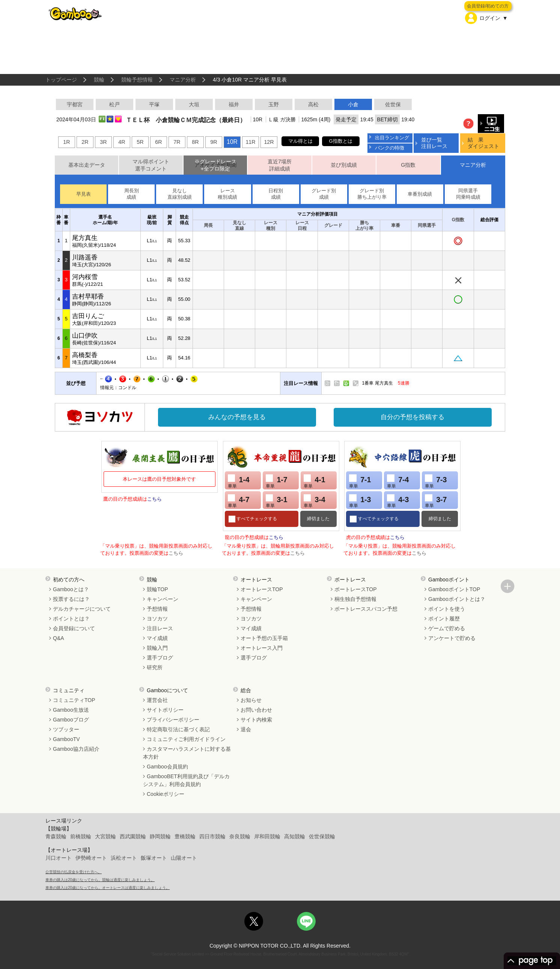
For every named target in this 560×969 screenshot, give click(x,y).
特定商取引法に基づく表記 (178, 729)
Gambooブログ (71, 720)
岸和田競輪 (267, 836)
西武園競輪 (133, 836)
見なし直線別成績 (180, 194)
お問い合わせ (256, 710)
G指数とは (341, 141)
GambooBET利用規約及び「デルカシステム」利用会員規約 (186, 780)
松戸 (114, 104)
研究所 (155, 667)
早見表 (84, 194)
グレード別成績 (324, 194)
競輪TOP (157, 589)
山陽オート (184, 858)
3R (103, 142)
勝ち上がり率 (364, 226)
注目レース (160, 628)
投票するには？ (71, 599)
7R (177, 142)
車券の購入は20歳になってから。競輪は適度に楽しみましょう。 (100, 880)
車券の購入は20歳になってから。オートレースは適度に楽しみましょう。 (108, 888)
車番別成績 (420, 194)
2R (85, 142)
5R (140, 142)
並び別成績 (344, 165)
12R (269, 142)
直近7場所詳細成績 (280, 165)
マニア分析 (183, 80)
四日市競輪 (212, 836)
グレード (333, 225)
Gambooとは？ (71, 589)
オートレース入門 (262, 648)
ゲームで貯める (447, 628)
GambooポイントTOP (454, 589)
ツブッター (66, 729)
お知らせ (251, 700)
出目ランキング (392, 138)
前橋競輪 (81, 836)
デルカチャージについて (82, 609)
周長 (208, 225)
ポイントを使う (447, 609)
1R (66, 142)
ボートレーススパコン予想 (366, 609)
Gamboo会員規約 (167, 767)
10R (232, 142)
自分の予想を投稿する (412, 417)
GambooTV (66, 739)
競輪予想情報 (137, 80)
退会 (246, 729)
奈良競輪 (240, 836)
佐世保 (393, 104)
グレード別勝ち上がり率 (372, 194)
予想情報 (157, 609)
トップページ (61, 80)
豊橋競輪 (185, 836)
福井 (234, 104)
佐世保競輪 (322, 836)
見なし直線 (239, 226)
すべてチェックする (256, 519)
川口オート (59, 858)
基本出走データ (87, 165)
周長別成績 (132, 194)
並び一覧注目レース (434, 143)
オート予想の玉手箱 (264, 638)
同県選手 (427, 225)
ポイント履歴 (444, 619)
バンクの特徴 (390, 148)
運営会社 (157, 700)
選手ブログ (160, 658)
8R (195, 142)
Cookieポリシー (166, 794)
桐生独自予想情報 (355, 599)
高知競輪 (295, 836)
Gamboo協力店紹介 (76, 749)
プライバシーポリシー (173, 720)
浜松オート (124, 858)
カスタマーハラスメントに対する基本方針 (187, 753)
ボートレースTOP (356, 589)
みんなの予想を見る (237, 417)
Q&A (59, 638)
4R (122, 142)
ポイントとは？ (71, 619)
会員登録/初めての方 (488, 6)
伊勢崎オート (91, 858)
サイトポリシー (165, 710)
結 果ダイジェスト (483, 143)
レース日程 (302, 226)
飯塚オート (154, 858)
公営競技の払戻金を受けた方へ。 (74, 872)
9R (214, 142)
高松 (313, 104)
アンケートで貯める (452, 638)
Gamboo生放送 (71, 710)
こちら (154, 499)
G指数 (408, 165)
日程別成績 (276, 194)
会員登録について (74, 628)
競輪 (99, 80)
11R (250, 142)
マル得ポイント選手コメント (151, 165)
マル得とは (300, 141)
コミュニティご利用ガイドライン (186, 739)
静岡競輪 (160, 836)
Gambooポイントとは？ (457, 599)
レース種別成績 (227, 194)
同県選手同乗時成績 (468, 194)
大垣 (194, 104)
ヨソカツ (157, 619)
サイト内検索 (256, 720)
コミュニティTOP (74, 700)
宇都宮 (75, 104)
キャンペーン (163, 599)
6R (158, 142)
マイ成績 (157, 638)
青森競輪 (56, 836)
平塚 (154, 104)
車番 (396, 225)
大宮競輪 (105, 836)
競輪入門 (157, 648)
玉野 (274, 104)
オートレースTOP (262, 589)
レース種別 (271, 226)
